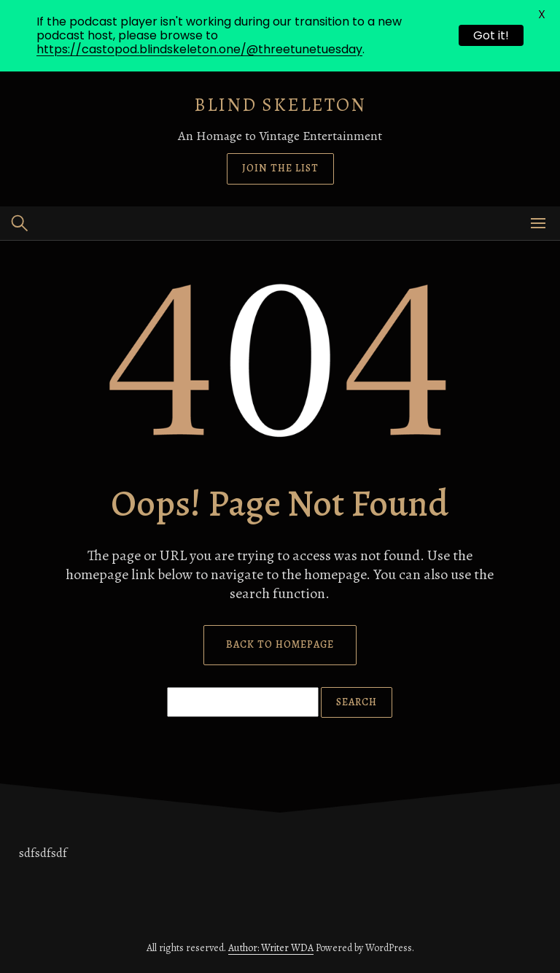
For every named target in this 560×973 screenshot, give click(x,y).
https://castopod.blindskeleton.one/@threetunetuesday (199, 49)
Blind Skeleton (280, 105)
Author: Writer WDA (271, 948)
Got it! (491, 35)
